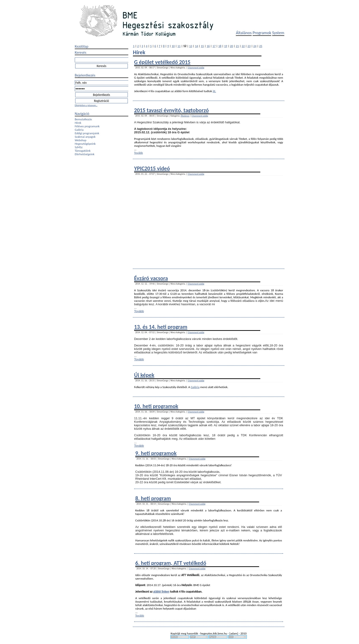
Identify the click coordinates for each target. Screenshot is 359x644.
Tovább (139, 153)
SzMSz (79, 147)
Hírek (78, 123)
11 (179, 46)
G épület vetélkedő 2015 (162, 62)
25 (261, 46)
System (278, 33)
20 (232, 46)
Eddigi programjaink (87, 133)
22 (243, 46)
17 (214, 46)
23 (249, 46)
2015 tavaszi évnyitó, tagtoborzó (171, 110)
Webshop (81, 140)
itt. (214, 91)
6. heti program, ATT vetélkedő (171, 563)
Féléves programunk (87, 126)
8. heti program (153, 498)
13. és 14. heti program (161, 327)
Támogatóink (83, 151)
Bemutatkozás (83, 119)
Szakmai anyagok (85, 137)
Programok (262, 33)
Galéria (79, 130)
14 (196, 46)
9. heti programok (156, 453)
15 (202, 46)
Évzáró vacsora (151, 278)
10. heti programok (156, 406)
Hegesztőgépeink (85, 144)
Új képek (144, 375)
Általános (244, 33)
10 (173, 46)
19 (226, 46)
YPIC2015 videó (152, 168)
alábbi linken (161, 592)
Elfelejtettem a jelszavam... (86, 105)
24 (255, 46)
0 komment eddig (196, 68)
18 (220, 46)
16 (208, 46)
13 (191, 46)
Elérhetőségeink (85, 154)
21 (237, 46)
